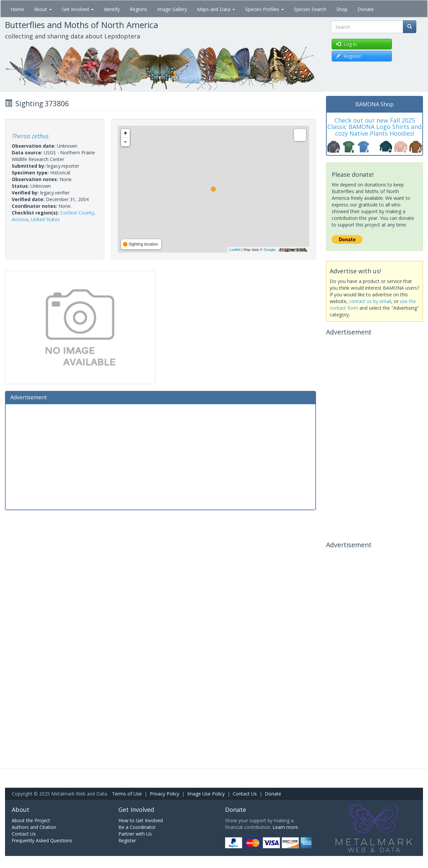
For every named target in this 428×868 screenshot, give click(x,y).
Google (269, 250)
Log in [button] (346, 44)
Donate (366, 9)
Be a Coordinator (137, 827)
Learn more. (286, 827)
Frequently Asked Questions (42, 840)
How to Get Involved (141, 820)
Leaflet (235, 250)
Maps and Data (216, 9)
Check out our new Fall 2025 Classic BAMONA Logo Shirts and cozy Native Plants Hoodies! (374, 127)
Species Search (310, 9)
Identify (112, 9)
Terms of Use (127, 794)
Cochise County (77, 213)
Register (127, 840)
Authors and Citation (34, 827)
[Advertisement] (160, 456)
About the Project (31, 820)
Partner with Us (135, 834)
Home (17, 9)
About (43, 9)
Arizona (20, 219)
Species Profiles (264, 9)
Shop (342, 9)
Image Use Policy (206, 794)
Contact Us (245, 794)
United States (45, 219)
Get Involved (78, 9)
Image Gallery (172, 9)
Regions (138, 9)
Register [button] (349, 56)
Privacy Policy (165, 794)
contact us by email (370, 301)
